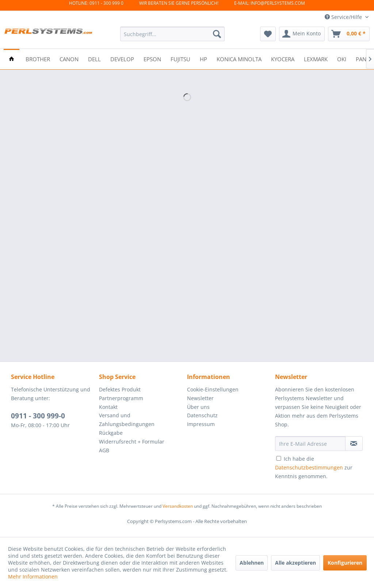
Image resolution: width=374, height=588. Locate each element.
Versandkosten (178, 506)
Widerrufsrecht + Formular (132, 442)
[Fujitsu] (180, 59)
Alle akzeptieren (295, 563)
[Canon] (69, 59)
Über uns (198, 407)
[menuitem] (173, 34)
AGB (104, 450)
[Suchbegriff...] (173, 34)
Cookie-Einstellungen (213, 389)
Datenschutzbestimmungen (309, 467)
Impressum (201, 424)
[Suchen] (217, 34)
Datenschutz (202, 415)
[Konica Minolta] (239, 59)
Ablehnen (252, 563)
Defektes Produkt (120, 389)
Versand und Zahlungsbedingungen (127, 420)
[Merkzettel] (268, 34)
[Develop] (122, 59)
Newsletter (200, 398)
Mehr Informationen (33, 577)
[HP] (203, 59)
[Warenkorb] (349, 34)
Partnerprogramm (121, 398)
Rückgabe (111, 433)
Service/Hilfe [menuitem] (344, 17)
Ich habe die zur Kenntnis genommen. (314, 467)
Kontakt (108, 407)
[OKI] (342, 59)
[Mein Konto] (302, 34)
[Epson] (152, 59)
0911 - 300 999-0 (38, 416)
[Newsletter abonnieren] (354, 444)
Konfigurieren (345, 563)
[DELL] (94, 59)
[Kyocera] (283, 59)
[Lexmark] (316, 59)
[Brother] (38, 59)
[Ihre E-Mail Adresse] (310, 444)
